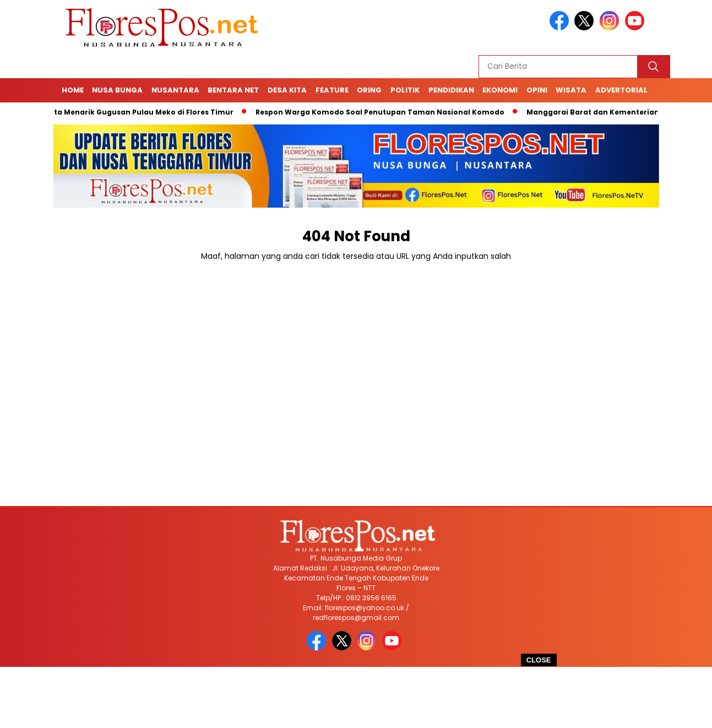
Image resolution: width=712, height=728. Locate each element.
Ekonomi (500, 90)
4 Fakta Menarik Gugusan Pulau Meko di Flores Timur (138, 112)
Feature (332, 90)
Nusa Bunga (117, 90)
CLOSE (539, 660)
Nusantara (175, 90)
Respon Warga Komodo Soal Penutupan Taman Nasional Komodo (384, 112)
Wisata (571, 90)
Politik (405, 90)
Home (73, 90)
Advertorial (621, 90)
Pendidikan (451, 90)
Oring (369, 90)
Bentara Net (233, 90)
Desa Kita (287, 90)
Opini (537, 90)
